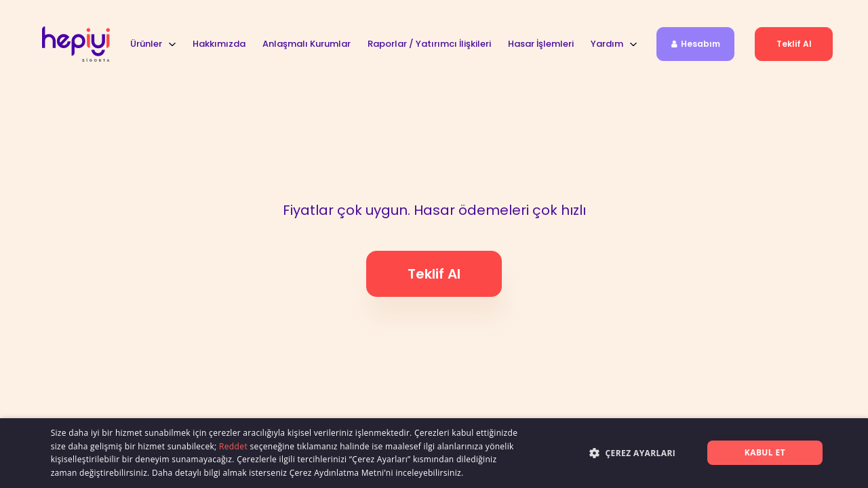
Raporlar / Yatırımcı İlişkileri (429, 44)
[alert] (434, 453)
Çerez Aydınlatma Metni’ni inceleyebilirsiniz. (377, 473)
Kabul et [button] (765, 452)
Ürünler (146, 44)
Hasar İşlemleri (541, 44)
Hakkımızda (219, 44)
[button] (602, 452)
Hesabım (696, 44)
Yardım (607, 44)
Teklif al (794, 44)
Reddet (233, 446)
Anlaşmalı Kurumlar (307, 44)
